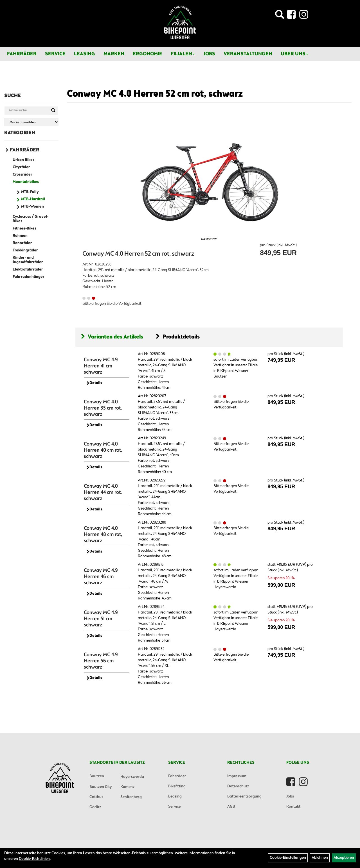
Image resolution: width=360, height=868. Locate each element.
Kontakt (293, 807)
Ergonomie (148, 54)
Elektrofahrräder (28, 270)
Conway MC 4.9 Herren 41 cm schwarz (101, 366)
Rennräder (22, 243)
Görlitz (95, 807)
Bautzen (97, 776)
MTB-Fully (30, 192)
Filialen (183, 54)
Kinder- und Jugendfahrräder (28, 260)
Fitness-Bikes (24, 229)
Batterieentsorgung (244, 797)
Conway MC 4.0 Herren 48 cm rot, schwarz (103, 535)
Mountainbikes (26, 182)
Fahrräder (22, 54)
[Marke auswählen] (31, 122)
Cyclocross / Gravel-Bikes (31, 219)
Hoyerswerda (132, 777)
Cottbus (96, 797)
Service (55, 54)
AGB (231, 807)
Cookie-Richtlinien (34, 859)
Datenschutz (238, 786)
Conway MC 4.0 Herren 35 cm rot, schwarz (103, 408)
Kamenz (128, 787)
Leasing (85, 54)
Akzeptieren (344, 858)
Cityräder (21, 167)
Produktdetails (178, 337)
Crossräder (22, 175)
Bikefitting (177, 786)
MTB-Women (32, 207)
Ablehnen (320, 858)
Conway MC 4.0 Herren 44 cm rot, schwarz (103, 492)
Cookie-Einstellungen (288, 858)
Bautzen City (101, 787)
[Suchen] (53, 111)
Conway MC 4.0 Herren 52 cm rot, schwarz (155, 94)
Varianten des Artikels (112, 337)
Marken (114, 54)
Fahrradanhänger (29, 277)
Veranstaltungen (248, 54)
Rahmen (20, 236)
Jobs (209, 54)
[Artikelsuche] (280, 16)
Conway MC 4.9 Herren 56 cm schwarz (101, 661)
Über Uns (294, 54)
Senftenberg (131, 797)
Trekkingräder (25, 250)
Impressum (237, 776)
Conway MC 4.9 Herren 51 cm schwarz (101, 619)
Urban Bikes (23, 160)
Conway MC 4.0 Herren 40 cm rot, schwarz (103, 450)
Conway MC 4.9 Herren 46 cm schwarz (101, 577)
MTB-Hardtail (33, 199)
